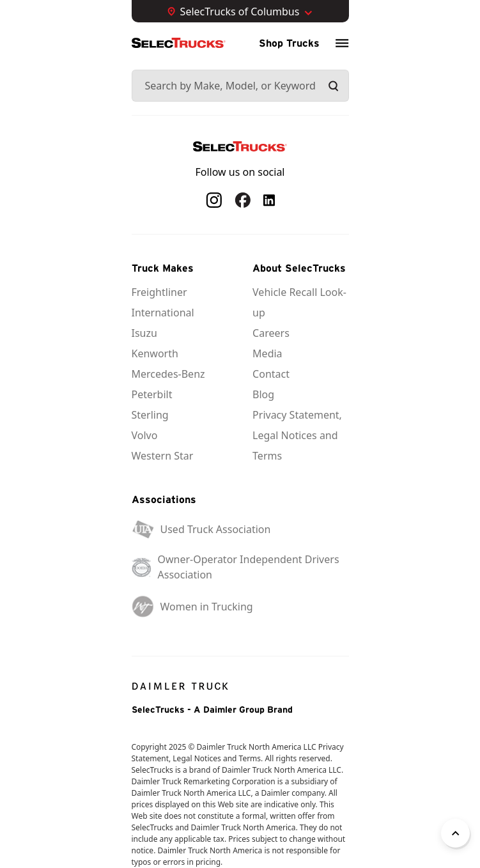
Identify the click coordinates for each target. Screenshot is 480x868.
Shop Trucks (289, 43)
